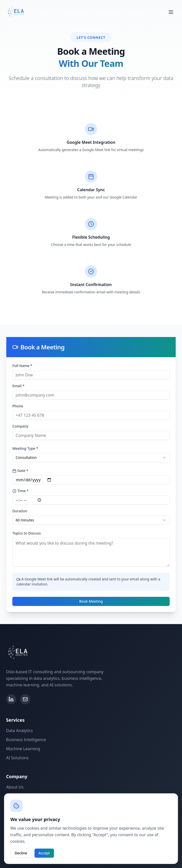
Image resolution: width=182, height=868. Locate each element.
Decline (21, 853)
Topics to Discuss (27, 533)
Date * (20, 471)
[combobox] (91, 458)
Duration (20, 511)
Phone (18, 406)
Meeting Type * (25, 448)
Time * (20, 491)
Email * (18, 386)
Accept (44, 853)
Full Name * (22, 366)
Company (20, 426)
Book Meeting (91, 601)
